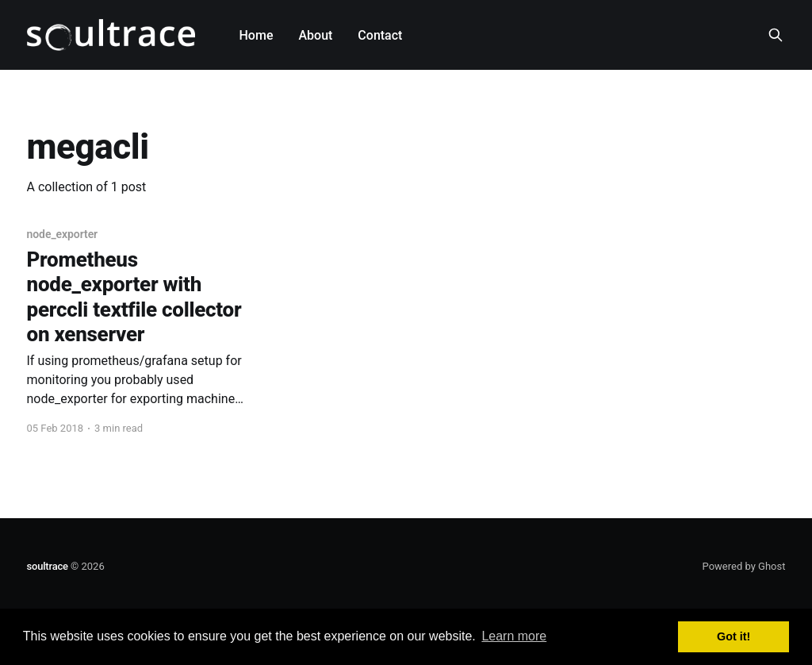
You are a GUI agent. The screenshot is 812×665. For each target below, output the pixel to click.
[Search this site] (776, 35)
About (315, 35)
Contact (380, 35)
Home (257, 35)
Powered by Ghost (744, 566)
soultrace (48, 566)
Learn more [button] (514, 636)
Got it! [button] (733, 636)
